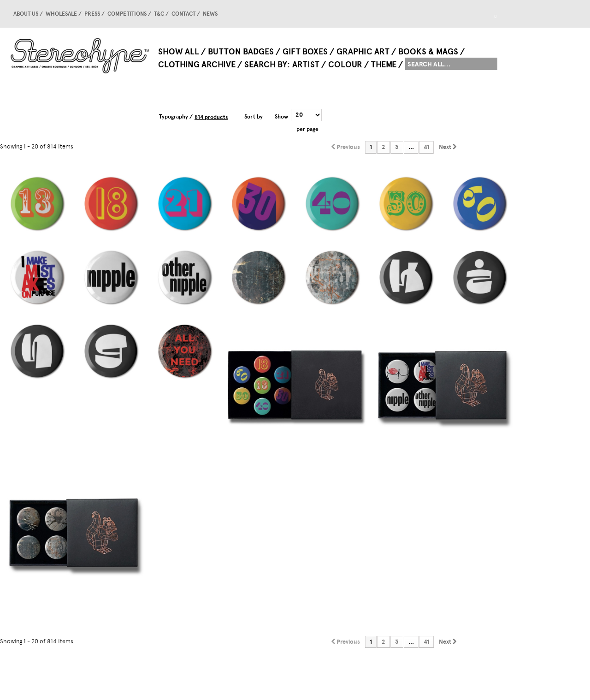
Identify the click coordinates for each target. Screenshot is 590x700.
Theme (384, 65)
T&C (159, 14)
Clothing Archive (197, 65)
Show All (179, 52)
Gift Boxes (305, 52)
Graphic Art (363, 52)
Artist (306, 65)
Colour (345, 65)
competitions (127, 14)
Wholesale (61, 14)
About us (26, 14)
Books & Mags (428, 52)
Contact (183, 14)
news (210, 14)
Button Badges (241, 52)
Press (92, 14)
